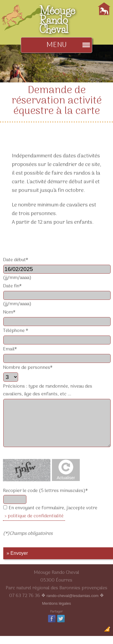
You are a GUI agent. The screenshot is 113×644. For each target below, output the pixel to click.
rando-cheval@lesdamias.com (73, 596)
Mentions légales (57, 603)
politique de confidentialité (36, 516)
